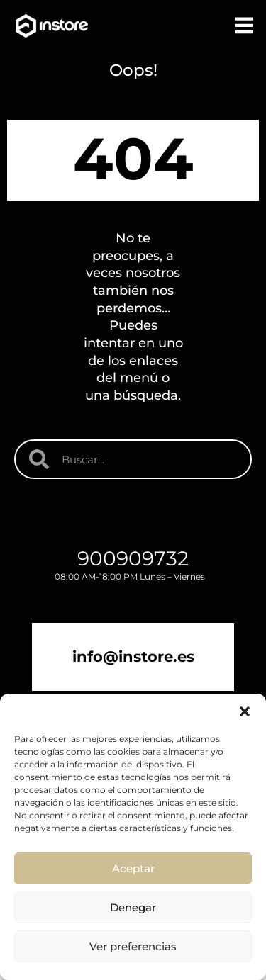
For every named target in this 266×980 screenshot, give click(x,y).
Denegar (133, 907)
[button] (245, 711)
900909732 (133, 558)
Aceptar (133, 868)
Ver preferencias (133, 946)
